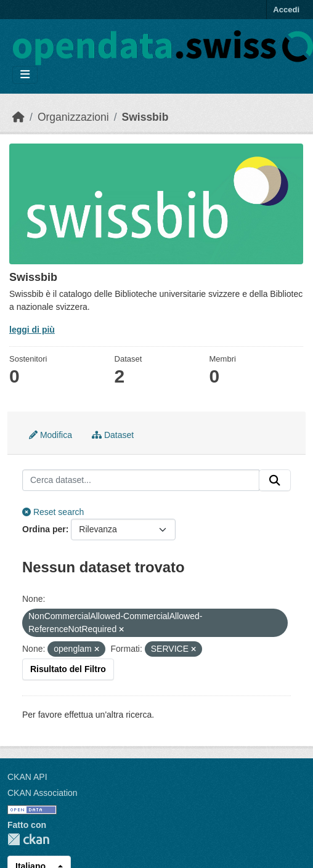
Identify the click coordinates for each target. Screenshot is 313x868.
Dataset (113, 435)
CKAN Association (43, 793)
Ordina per (44, 529)
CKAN (28, 839)
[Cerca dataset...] (141, 481)
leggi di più (32, 330)
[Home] (18, 117)
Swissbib (145, 117)
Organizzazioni (73, 117)
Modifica (51, 435)
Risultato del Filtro (68, 669)
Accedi (286, 10)
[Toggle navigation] (25, 75)
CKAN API (27, 777)
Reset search (53, 512)
